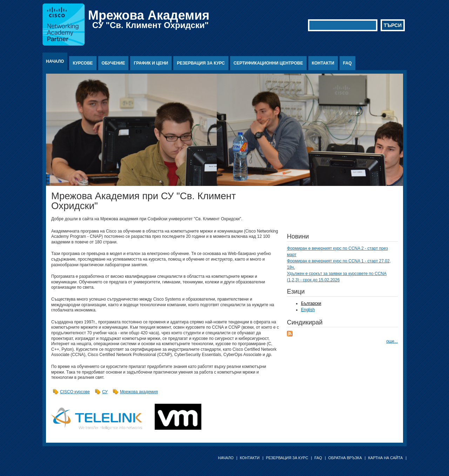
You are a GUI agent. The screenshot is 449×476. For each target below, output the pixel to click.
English (308, 310)
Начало (55, 61)
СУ (105, 392)
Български (311, 303)
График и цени (151, 63)
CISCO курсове (75, 392)
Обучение (113, 63)
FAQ (347, 63)
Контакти (323, 63)
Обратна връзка (345, 458)
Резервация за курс (201, 63)
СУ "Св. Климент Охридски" (150, 25)
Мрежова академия (139, 392)
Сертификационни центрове (268, 63)
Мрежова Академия (149, 15)
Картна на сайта (385, 458)
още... (392, 341)
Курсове (83, 63)
